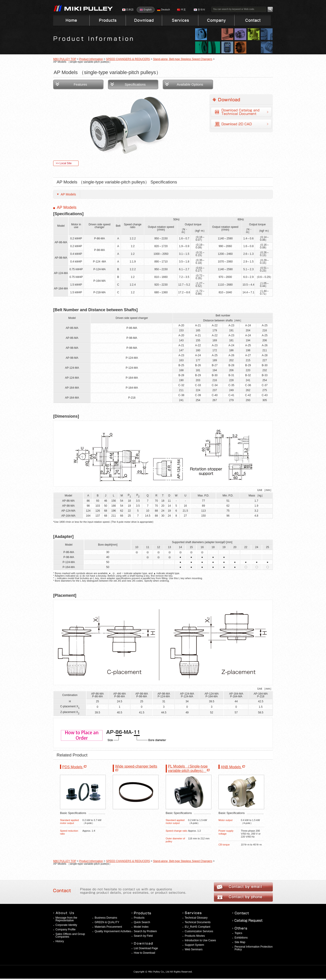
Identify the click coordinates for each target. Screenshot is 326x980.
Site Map (240, 942)
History (60, 941)
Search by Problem (145, 931)
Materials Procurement (108, 927)
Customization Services (199, 931)
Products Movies (195, 936)
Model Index (141, 927)
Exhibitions (241, 938)
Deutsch (164, 10)
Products (139, 918)
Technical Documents (198, 922)
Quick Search (142, 922)
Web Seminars (194, 949)
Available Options (190, 84)
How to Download (144, 953)
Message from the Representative (66, 919)
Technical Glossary (196, 918)
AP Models (68, 194)
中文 (181, 10)
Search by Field (143, 936)
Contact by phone (243, 897)
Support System (194, 945)
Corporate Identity (66, 925)
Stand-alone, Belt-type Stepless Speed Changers (183, 59)
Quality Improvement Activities (113, 931)
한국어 (199, 10)
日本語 (128, 10)
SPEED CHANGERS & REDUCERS (128, 59)
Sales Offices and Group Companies (70, 935)
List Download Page (146, 948)
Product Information (91, 59)
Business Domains (106, 918)
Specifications (135, 84)
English (146, 10)
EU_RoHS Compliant (198, 927)
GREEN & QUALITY (107, 922)
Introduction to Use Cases (200, 940)
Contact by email (243, 887)
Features (80, 84)
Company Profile (66, 929)
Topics (238, 933)
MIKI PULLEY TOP (65, 59)
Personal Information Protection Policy (254, 948)
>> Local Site (64, 163)
